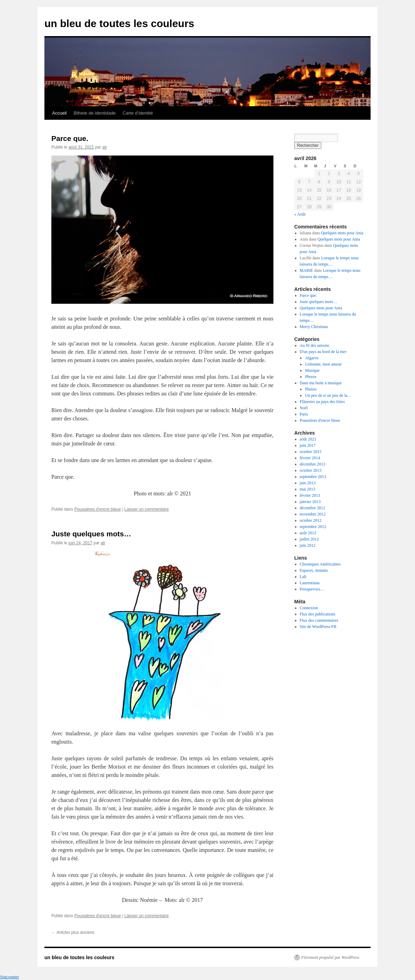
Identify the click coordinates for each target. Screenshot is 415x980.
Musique (312, 370)
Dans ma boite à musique (321, 383)
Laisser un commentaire (146, 509)
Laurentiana (310, 583)
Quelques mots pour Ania (342, 233)
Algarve (312, 358)
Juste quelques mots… (91, 534)
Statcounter (10, 977)
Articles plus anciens (73, 932)
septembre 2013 (313, 477)
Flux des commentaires (319, 620)
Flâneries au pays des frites (322, 402)
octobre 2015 (311, 452)
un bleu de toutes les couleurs (119, 23)
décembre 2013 (313, 464)
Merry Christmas (314, 327)
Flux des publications (318, 614)
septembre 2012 (313, 527)
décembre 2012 (313, 508)
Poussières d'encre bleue (98, 509)
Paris (304, 414)
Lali (303, 577)
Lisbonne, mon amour (323, 364)
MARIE (307, 270)
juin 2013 (308, 483)
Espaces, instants (314, 570)
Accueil (59, 113)
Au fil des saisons (315, 345)
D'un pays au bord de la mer (323, 352)
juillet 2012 (309, 539)
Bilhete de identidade (95, 113)
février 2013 (310, 495)
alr (105, 147)
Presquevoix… (312, 589)
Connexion (309, 608)
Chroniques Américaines (320, 564)
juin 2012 (308, 545)
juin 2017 (308, 445)
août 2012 (308, 533)
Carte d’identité (138, 113)
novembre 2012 (313, 514)
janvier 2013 (310, 502)
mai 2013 (308, 489)
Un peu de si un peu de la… (328, 395)
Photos (311, 377)
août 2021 (308, 439)
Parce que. (70, 138)
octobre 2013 (311, 470)
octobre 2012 (311, 520)
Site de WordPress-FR (318, 627)
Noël (304, 408)
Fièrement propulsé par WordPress (330, 957)
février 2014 (310, 458)
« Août (300, 214)
